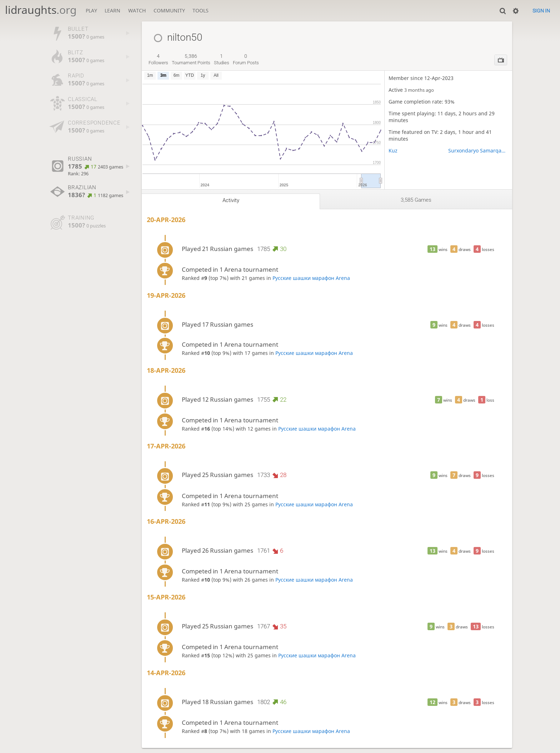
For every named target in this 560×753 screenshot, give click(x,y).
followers (158, 59)
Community (169, 11)
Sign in (541, 11)
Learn (112, 11)
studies (222, 59)
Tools (201, 11)
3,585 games (416, 200)
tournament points (191, 59)
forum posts (246, 59)
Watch (137, 11)
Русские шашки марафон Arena (311, 278)
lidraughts (41, 10)
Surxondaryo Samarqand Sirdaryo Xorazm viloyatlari (478, 150)
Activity (231, 200)
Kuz (393, 150)
